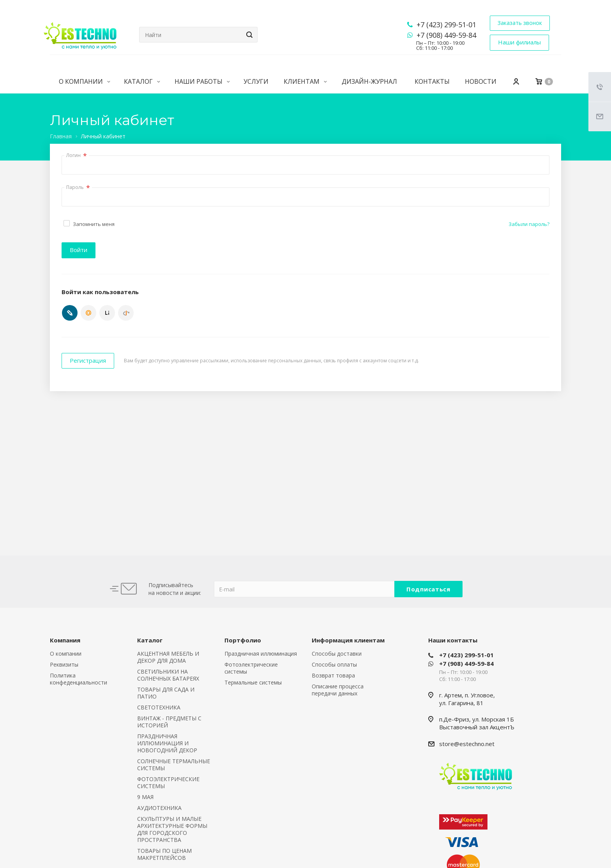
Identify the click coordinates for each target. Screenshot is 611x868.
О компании (85, 81)
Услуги (256, 81)
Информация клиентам (348, 640)
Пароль (78, 188)
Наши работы (202, 81)
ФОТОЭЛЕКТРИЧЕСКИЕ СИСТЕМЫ (168, 782)
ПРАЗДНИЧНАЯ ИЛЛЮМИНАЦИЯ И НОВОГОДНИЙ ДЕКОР (167, 743)
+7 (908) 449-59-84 (446, 35)
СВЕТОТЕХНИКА (159, 707)
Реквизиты (64, 664)
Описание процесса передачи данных (338, 690)
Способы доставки (337, 654)
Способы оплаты (334, 664)
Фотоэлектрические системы (251, 668)
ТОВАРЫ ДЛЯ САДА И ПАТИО (166, 693)
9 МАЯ (145, 797)
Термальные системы (253, 682)
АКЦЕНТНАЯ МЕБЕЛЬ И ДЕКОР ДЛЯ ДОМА (168, 657)
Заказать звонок (520, 23)
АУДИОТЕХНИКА (159, 808)
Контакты (432, 81)
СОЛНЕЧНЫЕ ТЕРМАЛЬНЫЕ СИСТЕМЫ (174, 765)
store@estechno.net (467, 744)
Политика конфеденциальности (79, 679)
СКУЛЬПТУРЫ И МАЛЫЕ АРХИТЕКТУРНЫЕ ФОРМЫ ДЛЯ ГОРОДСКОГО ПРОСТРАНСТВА (172, 829)
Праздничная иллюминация (261, 654)
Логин (77, 156)
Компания (65, 640)
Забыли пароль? (529, 224)
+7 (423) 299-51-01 (446, 25)
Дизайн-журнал (369, 81)
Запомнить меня (94, 224)
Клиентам (305, 81)
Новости (481, 81)
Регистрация (88, 360)
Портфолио (243, 640)
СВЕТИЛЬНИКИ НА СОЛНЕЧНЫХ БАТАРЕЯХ (168, 675)
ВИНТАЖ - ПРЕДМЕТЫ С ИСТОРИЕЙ (169, 722)
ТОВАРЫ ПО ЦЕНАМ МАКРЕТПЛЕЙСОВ (164, 854)
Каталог (142, 81)
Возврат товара (333, 675)
